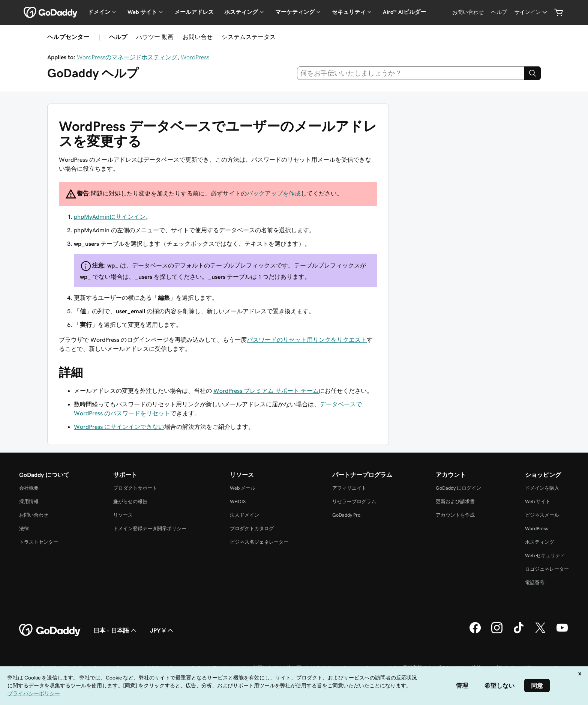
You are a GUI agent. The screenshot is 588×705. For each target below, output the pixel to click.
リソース (123, 515)
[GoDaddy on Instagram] (497, 632)
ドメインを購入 (542, 488)
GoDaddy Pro (346, 515)
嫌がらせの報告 (130, 501)
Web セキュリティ (545, 555)
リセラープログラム (354, 501)
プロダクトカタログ (252, 528)
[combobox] (411, 73)
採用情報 (29, 501)
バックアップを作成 (274, 193)
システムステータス (249, 37)
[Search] (532, 73)
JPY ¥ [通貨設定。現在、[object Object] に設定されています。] (162, 630)
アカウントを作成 (455, 515)
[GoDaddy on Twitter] (540, 632)
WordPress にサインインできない (119, 427)
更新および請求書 (455, 501)
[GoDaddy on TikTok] (519, 632)
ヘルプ (118, 37)
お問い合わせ (34, 515)
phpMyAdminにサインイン (110, 216)
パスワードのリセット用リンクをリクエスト (307, 340)
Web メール (243, 488)
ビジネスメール (542, 515)
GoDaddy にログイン (458, 488)
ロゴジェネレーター (547, 569)
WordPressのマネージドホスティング (127, 57)
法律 (24, 528)
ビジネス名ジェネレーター (259, 542)
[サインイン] (532, 12)
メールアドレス (194, 12)
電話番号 (535, 582)
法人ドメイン (244, 515)
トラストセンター (39, 542)
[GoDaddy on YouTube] (562, 632)
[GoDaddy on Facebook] (475, 632)
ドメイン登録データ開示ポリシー (150, 528)
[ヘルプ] (499, 12)
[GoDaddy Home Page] (50, 630)
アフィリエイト (349, 488)
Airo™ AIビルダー (404, 12)
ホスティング (540, 542)
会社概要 (29, 488)
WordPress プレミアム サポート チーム (266, 391)
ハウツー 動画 (155, 37)
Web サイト (538, 501)
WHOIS (238, 501)
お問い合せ (198, 37)
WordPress (195, 57)
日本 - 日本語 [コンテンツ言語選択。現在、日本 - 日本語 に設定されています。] (116, 630)
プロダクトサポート (135, 488)
